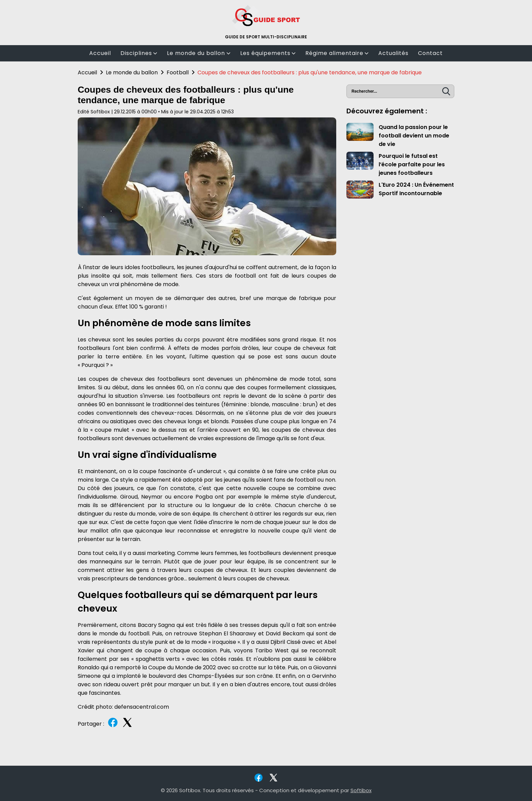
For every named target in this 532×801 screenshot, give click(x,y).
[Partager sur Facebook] (113, 727)
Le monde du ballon (199, 53)
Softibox (361, 790)
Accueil (100, 53)
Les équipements (268, 53)
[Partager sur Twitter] (127, 727)
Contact (430, 53)
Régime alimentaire (337, 53)
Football (178, 72)
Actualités (393, 53)
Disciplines (139, 53)
